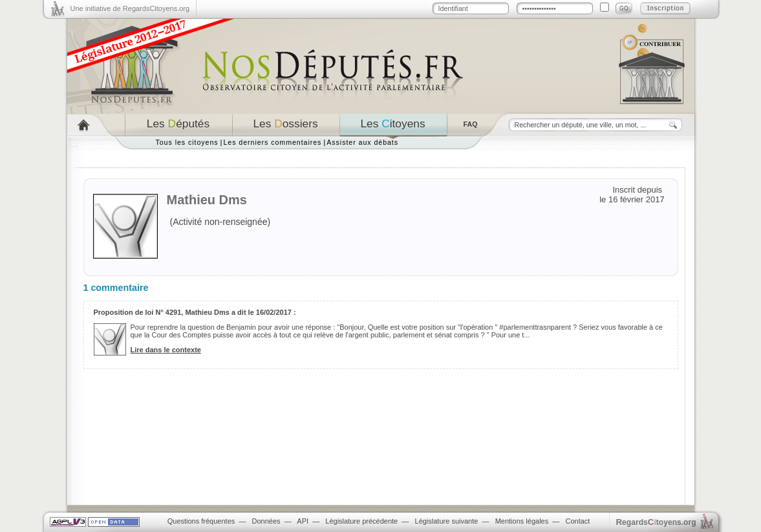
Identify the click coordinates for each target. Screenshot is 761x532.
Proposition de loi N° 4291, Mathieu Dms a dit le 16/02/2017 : (195, 312)
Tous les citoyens (187, 142)
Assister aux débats (362, 142)
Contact (577, 521)
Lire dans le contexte (166, 350)
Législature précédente (361, 521)
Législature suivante (447, 521)
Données (266, 521)
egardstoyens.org (656, 522)
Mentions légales (522, 521)
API (303, 521)
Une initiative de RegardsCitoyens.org (130, 8)
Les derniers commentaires (272, 142)
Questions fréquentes (201, 521)
